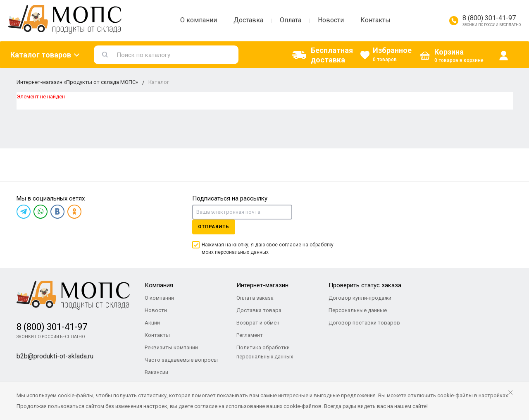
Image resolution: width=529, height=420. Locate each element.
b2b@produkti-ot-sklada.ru (55, 356)
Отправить (214, 227)
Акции (152, 323)
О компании (199, 20)
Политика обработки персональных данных (265, 352)
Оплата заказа (255, 298)
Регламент (250, 335)
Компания (159, 285)
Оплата (291, 20)
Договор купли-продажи (360, 298)
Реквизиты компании (171, 347)
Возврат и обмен (258, 323)
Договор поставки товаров (364, 323)
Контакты (375, 20)
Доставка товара (259, 310)
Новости (331, 20)
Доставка (248, 20)
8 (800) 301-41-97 (489, 18)
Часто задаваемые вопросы (181, 360)
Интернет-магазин (262, 285)
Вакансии (156, 372)
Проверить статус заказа (365, 285)
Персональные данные (358, 310)
